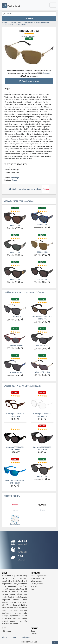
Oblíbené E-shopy (12, 496)
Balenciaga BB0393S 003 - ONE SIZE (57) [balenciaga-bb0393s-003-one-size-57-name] (42, 448)
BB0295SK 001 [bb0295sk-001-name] (42, 279)
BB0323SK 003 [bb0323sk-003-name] (15, 225)
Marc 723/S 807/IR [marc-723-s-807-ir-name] (42, 346)
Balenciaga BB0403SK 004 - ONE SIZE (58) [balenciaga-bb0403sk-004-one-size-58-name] (15, 482)
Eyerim (14, 637)
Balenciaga (15, 178)
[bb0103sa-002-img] (42, 469)
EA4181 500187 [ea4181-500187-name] (15, 317)
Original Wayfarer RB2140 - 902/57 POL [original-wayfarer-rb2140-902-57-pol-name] (42, 318)
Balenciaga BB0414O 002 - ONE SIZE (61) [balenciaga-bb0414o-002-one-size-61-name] (42, 415)
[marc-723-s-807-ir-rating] (42, 332)
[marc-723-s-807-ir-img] (42, 339)
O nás (33, 631)
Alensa (14, 180)
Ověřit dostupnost (29, 81)
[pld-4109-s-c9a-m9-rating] (15, 332)
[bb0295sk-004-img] (42, 218)
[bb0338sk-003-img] (42, 245)
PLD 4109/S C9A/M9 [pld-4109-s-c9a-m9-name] (15, 345)
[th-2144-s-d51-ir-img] (15, 365)
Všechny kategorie (37, 579)
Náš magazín (7, 631)
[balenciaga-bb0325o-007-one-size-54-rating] (15, 396)
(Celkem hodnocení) (29, 36)
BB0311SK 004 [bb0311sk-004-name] (15, 252)
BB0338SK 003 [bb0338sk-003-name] (42, 252)
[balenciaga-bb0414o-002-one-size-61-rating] (42, 396)
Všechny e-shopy (37, 584)
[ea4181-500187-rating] (15, 303)
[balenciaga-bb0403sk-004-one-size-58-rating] (15, 463)
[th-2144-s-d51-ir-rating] (15, 359)
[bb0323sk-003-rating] (15, 211)
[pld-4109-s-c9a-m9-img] (15, 338)
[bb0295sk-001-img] (42, 272)
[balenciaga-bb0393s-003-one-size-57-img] (42, 438)
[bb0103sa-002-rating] (42, 463)
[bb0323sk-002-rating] (15, 265)
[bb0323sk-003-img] (15, 218)
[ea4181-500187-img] (15, 309)
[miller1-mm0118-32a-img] (42, 365)
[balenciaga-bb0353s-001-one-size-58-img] (15, 438)
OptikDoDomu (26, 637)
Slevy (33, 589)
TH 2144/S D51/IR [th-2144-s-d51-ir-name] (15, 373)
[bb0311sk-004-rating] (15, 238)
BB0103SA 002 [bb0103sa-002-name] (42, 476)
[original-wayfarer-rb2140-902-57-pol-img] (42, 309)
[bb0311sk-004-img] (15, 245)
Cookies (34, 634)
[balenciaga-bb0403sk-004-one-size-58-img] (15, 471)
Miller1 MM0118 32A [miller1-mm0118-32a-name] (42, 372)
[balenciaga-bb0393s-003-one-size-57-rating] (42, 429)
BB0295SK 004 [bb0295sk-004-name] (42, 225)
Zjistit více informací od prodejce (29, 189)
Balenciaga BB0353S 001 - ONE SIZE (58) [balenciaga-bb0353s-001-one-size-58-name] (15, 448)
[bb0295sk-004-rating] (42, 211)
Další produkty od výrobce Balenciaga (22, 386)
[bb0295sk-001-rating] (42, 265)
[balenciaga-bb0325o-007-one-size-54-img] (15, 404)
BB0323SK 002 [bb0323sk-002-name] (15, 280)
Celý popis (47, 73)
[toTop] (55, 643)
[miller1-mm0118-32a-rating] (42, 359)
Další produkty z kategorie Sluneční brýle (24, 293)
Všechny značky (37, 581)
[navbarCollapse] (53, 5)
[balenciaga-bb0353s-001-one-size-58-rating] (15, 429)
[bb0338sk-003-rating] (42, 238)
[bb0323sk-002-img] (15, 272)
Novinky (34, 587)
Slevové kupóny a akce (39, 576)
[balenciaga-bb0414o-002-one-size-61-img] (42, 404)
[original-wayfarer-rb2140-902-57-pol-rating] (42, 303)
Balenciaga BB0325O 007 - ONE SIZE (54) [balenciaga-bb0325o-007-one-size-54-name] (15, 415)
